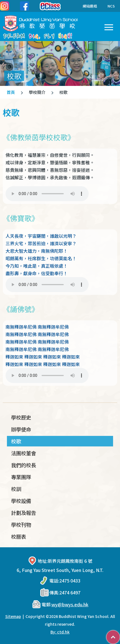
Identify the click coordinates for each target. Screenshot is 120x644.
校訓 (16, 489)
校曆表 (19, 536)
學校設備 (21, 501)
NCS (111, 6)
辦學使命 (21, 429)
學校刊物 (21, 525)
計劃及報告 (24, 513)
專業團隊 (21, 477)
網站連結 (86, 6)
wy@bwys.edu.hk (70, 604)
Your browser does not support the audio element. (47, 194)
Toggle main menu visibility (109, 26)
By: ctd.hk (60, 632)
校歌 (16, 441)
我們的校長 (24, 465)
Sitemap (13, 616)
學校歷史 (21, 417)
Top (120, 634)
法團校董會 (24, 453)
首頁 (11, 92)
